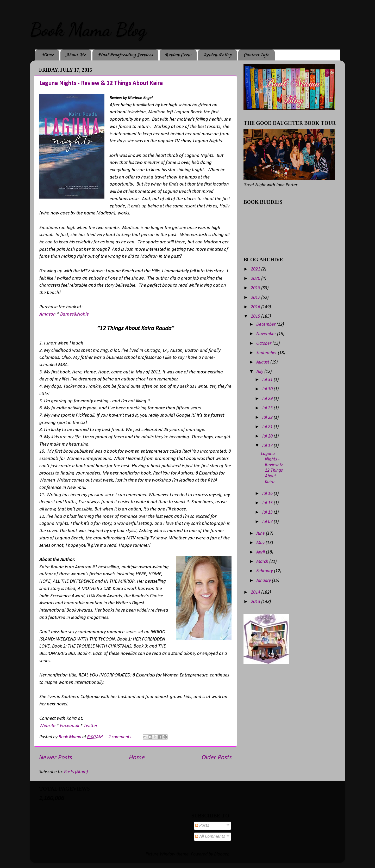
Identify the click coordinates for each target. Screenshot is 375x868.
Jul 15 (268, 503)
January (264, 581)
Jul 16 (268, 494)
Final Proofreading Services (125, 55)
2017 (256, 298)
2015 (256, 316)
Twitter (90, 726)
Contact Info (256, 55)
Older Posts (217, 758)
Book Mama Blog (88, 30)
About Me (76, 55)
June (261, 534)
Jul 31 (268, 380)
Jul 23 (268, 408)
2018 (256, 288)
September (267, 353)
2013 (256, 602)
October (264, 344)
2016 (256, 307)
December (266, 325)
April (261, 552)
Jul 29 (268, 399)
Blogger (221, 854)
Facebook (70, 726)
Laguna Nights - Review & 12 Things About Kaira (101, 83)
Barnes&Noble (74, 314)
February (265, 571)
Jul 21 (268, 427)
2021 (256, 269)
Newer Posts (56, 758)
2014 (256, 592)
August (263, 362)
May (261, 543)
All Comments (210, 837)
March (263, 562)
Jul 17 (268, 446)
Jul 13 (268, 512)
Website (47, 726)
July (260, 372)
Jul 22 (268, 418)
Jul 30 (268, 389)
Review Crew (178, 55)
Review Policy (217, 55)
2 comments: (121, 737)
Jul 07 (268, 522)
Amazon (48, 314)
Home (48, 55)
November (267, 334)
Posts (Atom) (76, 772)
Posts (202, 826)
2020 (256, 279)
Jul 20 (268, 436)
